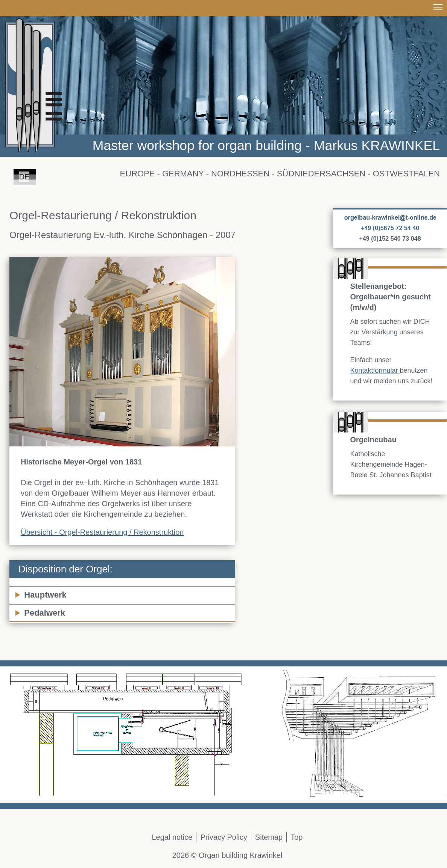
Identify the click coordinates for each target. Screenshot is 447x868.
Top (296, 837)
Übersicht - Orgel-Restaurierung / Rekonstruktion (102, 532)
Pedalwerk (45, 613)
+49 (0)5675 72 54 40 (390, 228)
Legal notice (172, 837)
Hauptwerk (45, 595)
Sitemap (269, 837)
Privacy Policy (223, 837)
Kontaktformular (375, 370)
